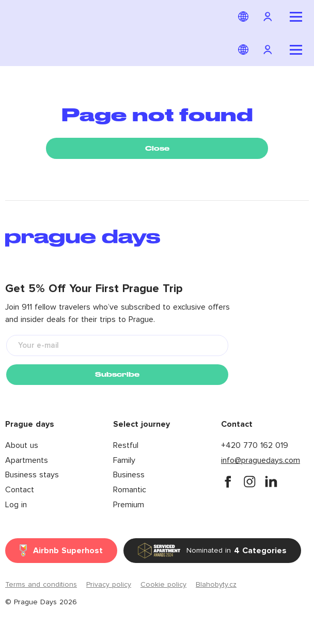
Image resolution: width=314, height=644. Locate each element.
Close (157, 148)
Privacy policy (109, 585)
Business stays (32, 475)
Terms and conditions (41, 585)
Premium (129, 505)
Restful (126, 445)
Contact (20, 490)
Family (124, 460)
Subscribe (117, 374)
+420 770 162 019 (255, 445)
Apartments (27, 460)
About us (22, 445)
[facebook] (228, 481)
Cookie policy (163, 585)
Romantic (130, 490)
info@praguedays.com (261, 460)
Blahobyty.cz (216, 585)
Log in (16, 505)
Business (129, 475)
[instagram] (249, 481)
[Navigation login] (269, 17)
